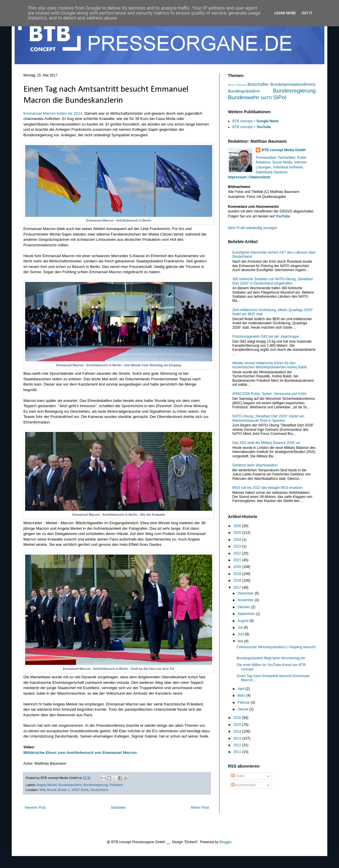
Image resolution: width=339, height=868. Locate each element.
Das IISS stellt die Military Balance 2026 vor (266, 443)
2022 (238, 553)
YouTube (283, 216)
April (242, 689)
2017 (238, 588)
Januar (243, 709)
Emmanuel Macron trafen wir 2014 (53, 113)
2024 (238, 540)
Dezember (246, 593)
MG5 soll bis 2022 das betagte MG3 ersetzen (268, 488)
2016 (238, 718)
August (244, 621)
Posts (238, 776)
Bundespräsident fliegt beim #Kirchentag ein (271, 658)
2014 (238, 731)
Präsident (116, 785)
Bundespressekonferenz (293, 84)
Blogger (225, 842)
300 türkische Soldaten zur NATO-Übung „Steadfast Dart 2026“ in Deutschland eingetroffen (273, 281)
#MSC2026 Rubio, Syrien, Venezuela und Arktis (269, 394)
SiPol (280, 97)
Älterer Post (200, 808)
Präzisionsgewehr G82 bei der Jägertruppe (266, 337)
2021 (238, 560)
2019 (238, 574)
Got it (307, 13)
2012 (238, 745)
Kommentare (243, 785)
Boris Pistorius (237, 85)
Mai (241, 641)
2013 (238, 738)
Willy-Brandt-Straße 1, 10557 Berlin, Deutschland (74, 790)
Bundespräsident (244, 91)
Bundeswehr (244, 97)
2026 (238, 526)
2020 (238, 567)
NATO (266, 98)
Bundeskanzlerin (70, 785)
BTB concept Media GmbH (284, 150)
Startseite (118, 808)
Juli (241, 628)
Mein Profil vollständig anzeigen (253, 228)
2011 (238, 752)
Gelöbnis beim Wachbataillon (255, 465)
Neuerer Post (35, 808)
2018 (238, 581)
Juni (241, 634)
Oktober (244, 607)
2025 (238, 533)
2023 (238, 546)
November (246, 600)
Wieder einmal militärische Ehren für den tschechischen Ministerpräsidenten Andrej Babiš (270, 365)
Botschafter (258, 84)
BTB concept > (255, 121)
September (247, 614)
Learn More (285, 13)
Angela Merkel (47, 785)
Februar (244, 703)
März (242, 696)
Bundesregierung (96, 785)
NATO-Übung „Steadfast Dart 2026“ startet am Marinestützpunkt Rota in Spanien (268, 418)
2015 (238, 725)
